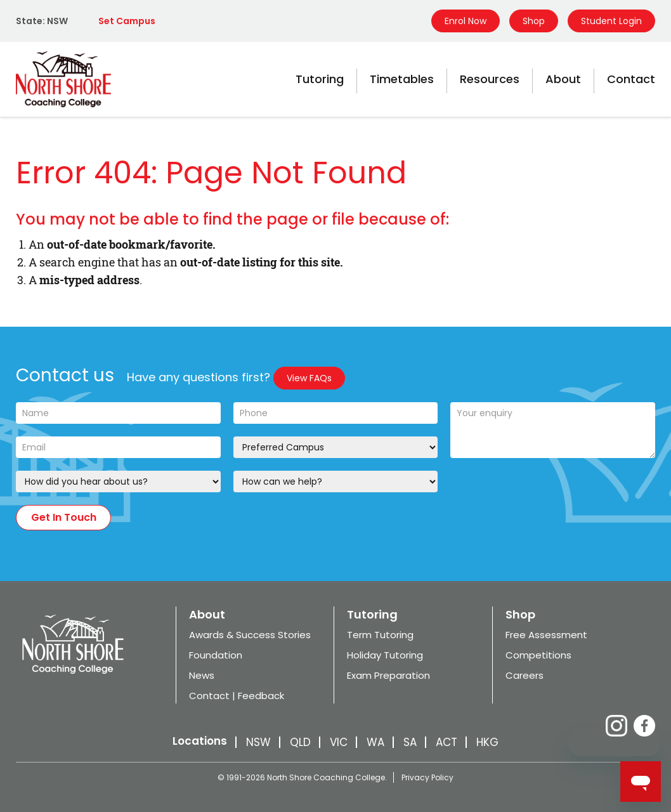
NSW (258, 742)
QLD (300, 742)
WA (375, 742)
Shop (534, 21)
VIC (339, 742)
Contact (631, 79)
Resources (490, 79)
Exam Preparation (388, 675)
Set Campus (127, 21)
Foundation (216, 655)
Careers (524, 675)
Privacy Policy (427, 777)
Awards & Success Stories (250, 635)
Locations (200, 741)
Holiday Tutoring (385, 655)
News (202, 675)
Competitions (538, 655)
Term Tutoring (380, 635)
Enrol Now (466, 21)
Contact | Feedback (237, 696)
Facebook (644, 726)
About (563, 79)
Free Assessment (546, 635)
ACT (446, 742)
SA (410, 742)
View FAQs (309, 378)
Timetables (402, 79)
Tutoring (320, 79)
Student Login (611, 21)
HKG (487, 742)
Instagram (616, 726)
